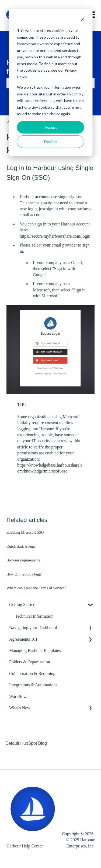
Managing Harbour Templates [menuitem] (35, 651)
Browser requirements (23, 560)
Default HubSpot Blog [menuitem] (26, 743)
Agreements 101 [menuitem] (23, 639)
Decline (50, 142)
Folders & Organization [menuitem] (30, 662)
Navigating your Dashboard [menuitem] (33, 628)
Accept (51, 127)
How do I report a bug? (24, 574)
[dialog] (50, 82)
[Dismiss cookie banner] (82, 20)
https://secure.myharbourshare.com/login (55, 236)
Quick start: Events (21, 546)
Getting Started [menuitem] (22, 605)
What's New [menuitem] (20, 708)
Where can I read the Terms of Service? (36, 588)
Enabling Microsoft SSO (25, 532)
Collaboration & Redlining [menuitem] (32, 674)
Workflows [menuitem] (19, 696)
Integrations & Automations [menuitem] (33, 685)
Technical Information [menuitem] (34, 616)
